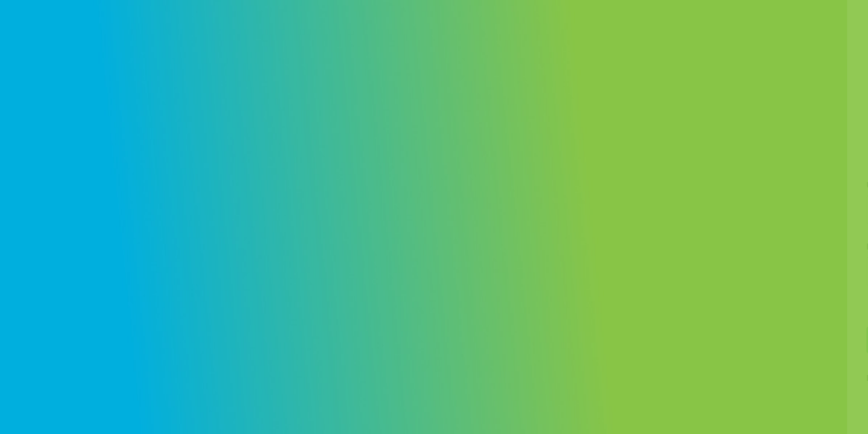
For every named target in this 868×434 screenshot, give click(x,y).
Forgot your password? (804, 305)
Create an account (782, 378)
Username (656, 185)
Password (655, 247)
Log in (741, 339)
